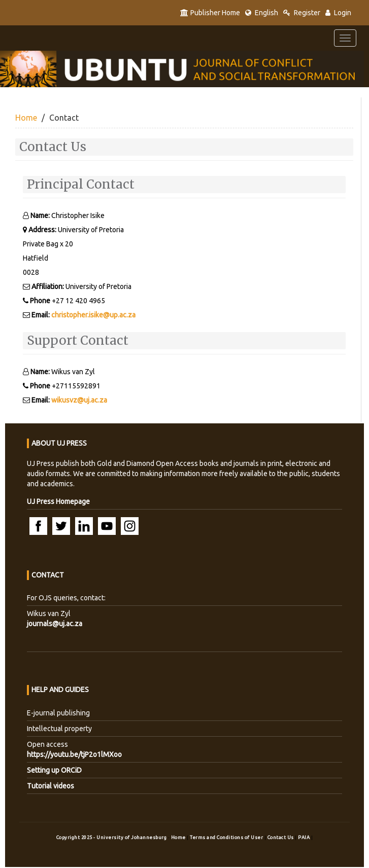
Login (338, 13)
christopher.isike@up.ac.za (93, 315)
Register (302, 13)
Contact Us (281, 837)
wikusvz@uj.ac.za (79, 400)
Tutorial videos (51, 786)
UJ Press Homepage (58, 501)
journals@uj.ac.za (55, 624)
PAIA (305, 837)
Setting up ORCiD (54, 770)
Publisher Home (210, 13)
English (262, 13)
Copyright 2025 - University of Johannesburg (112, 837)
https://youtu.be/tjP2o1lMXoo (74, 754)
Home (26, 118)
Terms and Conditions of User (227, 837)
